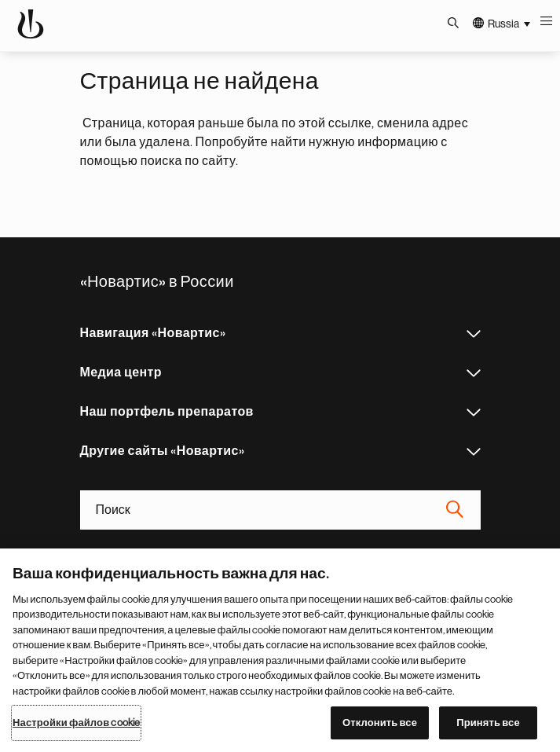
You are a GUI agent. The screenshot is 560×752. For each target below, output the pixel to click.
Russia (503, 24)
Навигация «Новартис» (474, 334)
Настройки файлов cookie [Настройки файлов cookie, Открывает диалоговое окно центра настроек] (76, 723)
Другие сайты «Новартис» (474, 452)
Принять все (488, 723)
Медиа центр (474, 373)
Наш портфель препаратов (474, 413)
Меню (548, 24)
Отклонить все (380, 723)
